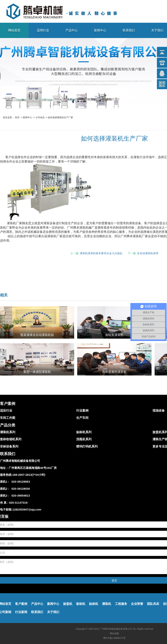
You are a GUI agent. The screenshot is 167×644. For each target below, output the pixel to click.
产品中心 (71, 30)
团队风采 (153, 604)
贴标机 (94, 604)
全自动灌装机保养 (148, 253)
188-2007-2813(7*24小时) (29, 475)
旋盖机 (68, 604)
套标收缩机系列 (11, 439)
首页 (17, 117)
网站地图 (114, 633)
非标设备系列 (9, 446)
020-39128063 (20, 482)
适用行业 (43, 30)
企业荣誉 (137, 604)
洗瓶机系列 (84, 439)
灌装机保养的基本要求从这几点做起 (101, 253)
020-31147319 (18, 503)
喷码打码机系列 (87, 446)
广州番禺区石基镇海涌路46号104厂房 (33, 468)
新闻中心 (100, 30)
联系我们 (129, 30)
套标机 (81, 604)
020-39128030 (20, 489)
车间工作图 (8, 418)
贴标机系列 (84, 432)
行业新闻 (21, 612)
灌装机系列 (8, 432)
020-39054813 (20, 496)
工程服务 (121, 604)
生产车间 (82, 418)
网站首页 (14, 30)
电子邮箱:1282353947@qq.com (21, 509)
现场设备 (159, 411)
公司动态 (40, 117)
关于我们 (53, 612)
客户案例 (21, 604)
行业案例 (82, 411)
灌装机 (107, 604)
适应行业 (6, 411)
